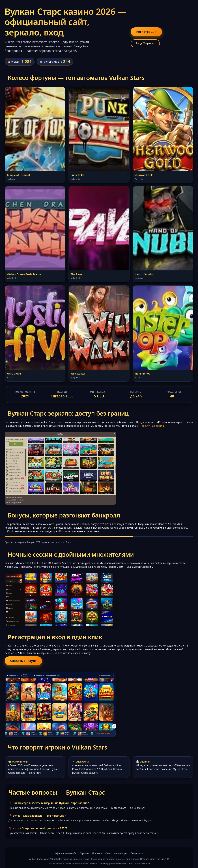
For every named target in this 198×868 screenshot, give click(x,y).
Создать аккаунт (23, 661)
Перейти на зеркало (152, 426)
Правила (97, 853)
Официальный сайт (66, 853)
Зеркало (84, 853)
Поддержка (137, 853)
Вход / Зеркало (145, 43)
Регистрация (146, 32)
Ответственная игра (116, 853)
